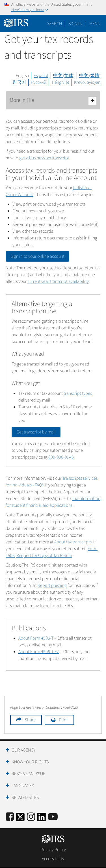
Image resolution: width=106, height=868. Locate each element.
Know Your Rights (30, 762)
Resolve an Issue (28, 774)
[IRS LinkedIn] (42, 819)
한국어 (19, 82)
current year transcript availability (58, 281)
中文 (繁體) (90, 76)
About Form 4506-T (36, 638)
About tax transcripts (73, 542)
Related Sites (25, 797)
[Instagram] (31, 817)
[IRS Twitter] (20, 819)
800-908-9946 (61, 457)
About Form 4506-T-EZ (39, 652)
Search (55, 24)
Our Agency (23, 750)
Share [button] (30, 720)
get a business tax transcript (44, 158)
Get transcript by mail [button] (36, 432)
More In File (53, 101)
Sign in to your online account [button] (37, 256)
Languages (23, 786)
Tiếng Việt (60, 82)
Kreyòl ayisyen (87, 82)
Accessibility (53, 859)
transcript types (78, 393)
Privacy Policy (53, 850)
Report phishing (52, 585)
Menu (95, 24)
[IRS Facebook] (10, 817)
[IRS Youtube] (53, 817)
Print (63, 720)
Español (41, 76)
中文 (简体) (64, 76)
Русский (39, 82)
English (22, 76)
